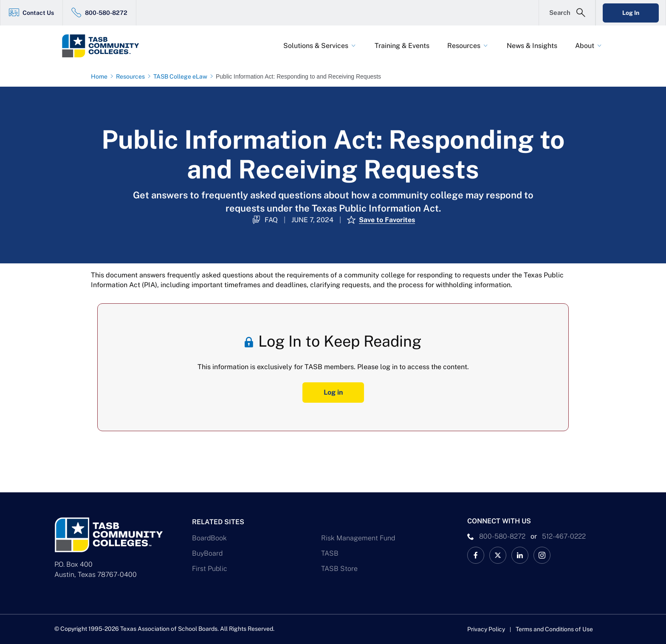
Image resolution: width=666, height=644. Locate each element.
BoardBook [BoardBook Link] (209, 538)
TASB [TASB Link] (330, 553)
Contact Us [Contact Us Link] (38, 13)
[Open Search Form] (567, 13)
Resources (464, 46)
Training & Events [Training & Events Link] (402, 46)
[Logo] (116, 46)
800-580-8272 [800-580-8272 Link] (106, 13)
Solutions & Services (316, 46)
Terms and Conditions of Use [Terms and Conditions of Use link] (554, 629)
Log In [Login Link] (631, 13)
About (585, 46)
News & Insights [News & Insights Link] (532, 46)
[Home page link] (101, 76)
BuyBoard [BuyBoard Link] (207, 553)
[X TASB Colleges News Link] (498, 555)
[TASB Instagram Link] (542, 555)
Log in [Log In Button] (333, 392)
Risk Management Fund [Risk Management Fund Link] (358, 538)
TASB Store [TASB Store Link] (339, 569)
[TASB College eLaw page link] (182, 76)
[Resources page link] (132, 76)
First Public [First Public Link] (210, 569)
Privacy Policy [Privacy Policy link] (486, 629)
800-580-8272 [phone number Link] (502, 536)
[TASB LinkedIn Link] (520, 555)
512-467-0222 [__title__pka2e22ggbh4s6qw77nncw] (564, 536)
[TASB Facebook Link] (476, 555)
